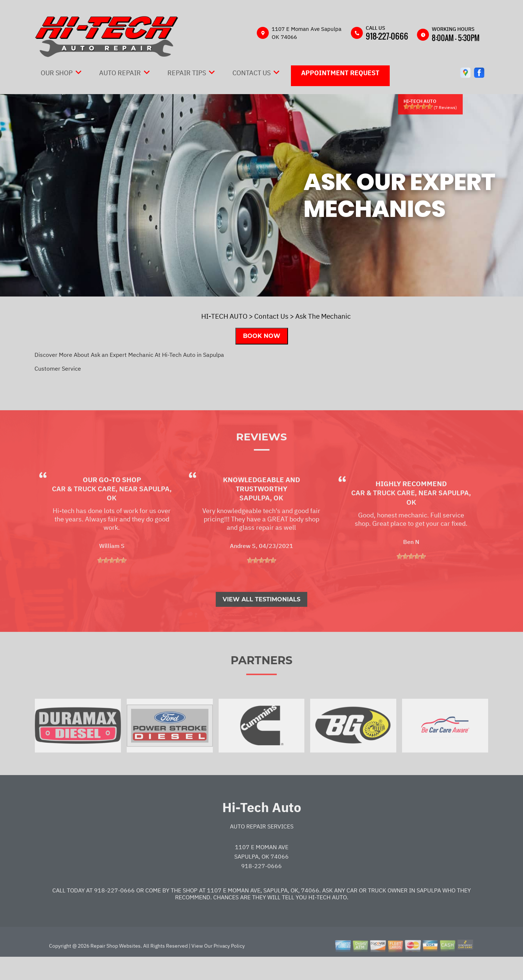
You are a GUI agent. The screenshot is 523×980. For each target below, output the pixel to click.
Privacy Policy (229, 966)
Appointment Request (340, 73)
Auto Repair (120, 73)
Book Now (262, 336)
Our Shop (57, 73)
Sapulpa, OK (261, 518)
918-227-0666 (387, 36)
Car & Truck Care (84, 509)
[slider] (418, 106)
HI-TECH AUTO (224, 316)
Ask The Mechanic (323, 316)
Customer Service (58, 368)
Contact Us (252, 73)
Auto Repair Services (262, 846)
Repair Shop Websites (115, 966)
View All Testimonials (261, 619)
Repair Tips (187, 73)
